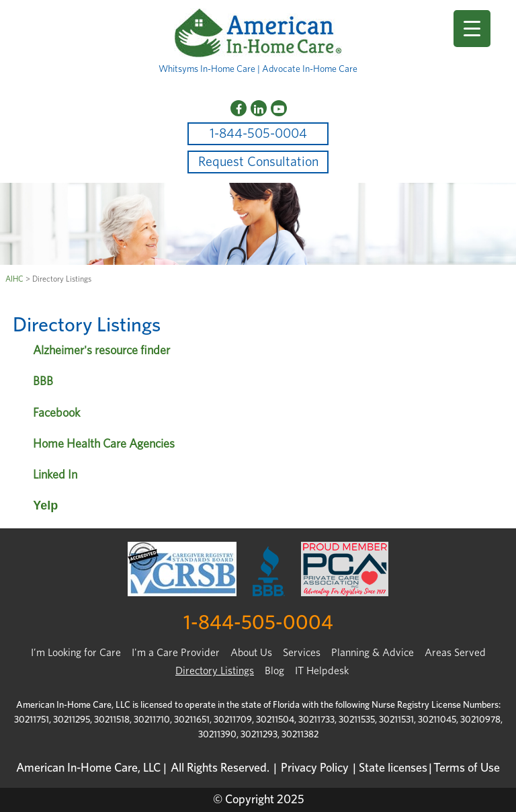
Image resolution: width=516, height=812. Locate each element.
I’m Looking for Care (76, 653)
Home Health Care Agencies (104, 444)
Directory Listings (215, 671)
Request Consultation (258, 162)
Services (302, 653)
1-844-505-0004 (258, 134)
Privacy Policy (315, 768)
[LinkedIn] (259, 108)
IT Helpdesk (322, 671)
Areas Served (455, 653)
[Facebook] (239, 108)
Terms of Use (467, 768)
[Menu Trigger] (472, 29)
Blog (274, 671)
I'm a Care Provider (176, 653)
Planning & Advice (373, 653)
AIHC (14, 279)
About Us (251, 653)
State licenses (393, 768)
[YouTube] (279, 108)
